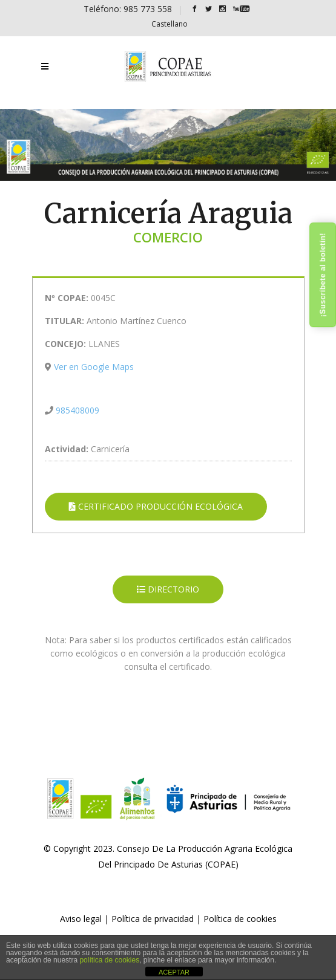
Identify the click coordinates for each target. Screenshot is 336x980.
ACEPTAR (174, 972)
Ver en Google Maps (94, 367)
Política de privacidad (153, 919)
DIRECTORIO (168, 589)
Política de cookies (240, 919)
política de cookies (109, 960)
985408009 (77, 410)
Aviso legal (81, 919)
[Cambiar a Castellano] (170, 24)
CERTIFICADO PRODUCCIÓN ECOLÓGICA (156, 506)
